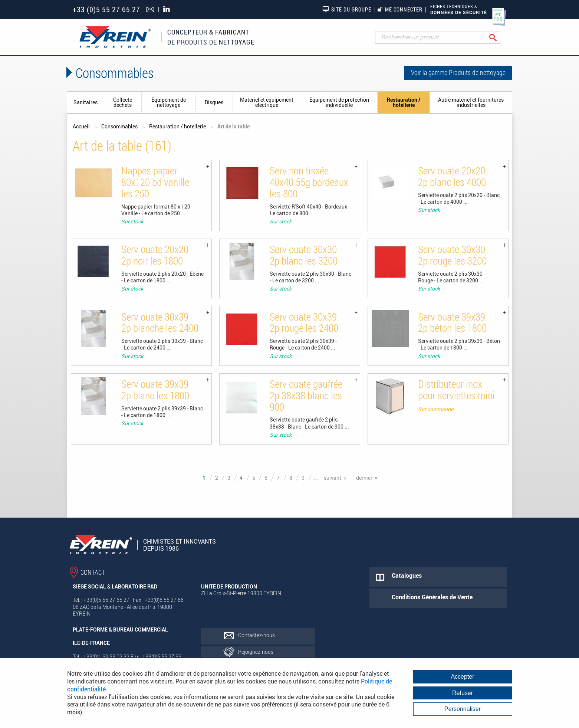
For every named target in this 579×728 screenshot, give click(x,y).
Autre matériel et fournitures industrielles (471, 102)
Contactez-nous (256, 635)
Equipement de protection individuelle (339, 102)
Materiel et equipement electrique (267, 102)
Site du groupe (347, 9)
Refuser (463, 693)
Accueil (81, 126)
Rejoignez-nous (256, 652)
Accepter (462, 677)
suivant (333, 478)
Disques (214, 102)
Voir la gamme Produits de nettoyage (458, 72)
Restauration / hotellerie (404, 102)
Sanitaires (85, 102)
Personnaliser (463, 709)
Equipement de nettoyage (169, 102)
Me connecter (400, 9)
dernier (364, 478)
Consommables (119, 126)
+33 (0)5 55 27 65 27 (106, 9)
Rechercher (499, 37)
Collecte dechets (123, 102)
